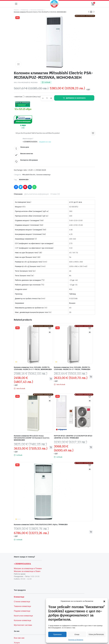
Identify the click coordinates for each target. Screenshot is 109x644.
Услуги (17, 643)
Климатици (25, 10)
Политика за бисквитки (76, 640)
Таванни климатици (22, 606)
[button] (104, 601)
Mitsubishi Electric (29, 175)
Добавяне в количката (76, 98)
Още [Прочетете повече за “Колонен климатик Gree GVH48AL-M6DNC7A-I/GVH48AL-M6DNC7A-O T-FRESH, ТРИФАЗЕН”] (91, 377)
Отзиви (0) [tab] (55, 194)
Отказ (77, 634)
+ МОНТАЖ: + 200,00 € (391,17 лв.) (27, 97)
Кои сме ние (19, 638)
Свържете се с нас (45, 142)
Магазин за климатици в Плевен (28, 568)
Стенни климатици (22, 602)
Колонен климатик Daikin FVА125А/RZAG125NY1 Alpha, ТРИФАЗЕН (41, 525)
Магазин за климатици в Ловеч (27, 571)
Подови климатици (22, 611)
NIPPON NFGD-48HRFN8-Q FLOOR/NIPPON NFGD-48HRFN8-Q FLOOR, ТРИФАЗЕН (73, 437)
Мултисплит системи (23, 625)
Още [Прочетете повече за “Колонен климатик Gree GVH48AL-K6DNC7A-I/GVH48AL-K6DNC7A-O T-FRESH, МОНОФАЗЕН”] (51, 379)
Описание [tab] (18, 194)
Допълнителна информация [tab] (36, 194)
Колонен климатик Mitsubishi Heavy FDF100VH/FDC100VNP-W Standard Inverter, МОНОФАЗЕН (32, 438)
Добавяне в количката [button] (51, 447)
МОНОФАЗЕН (24, 180)
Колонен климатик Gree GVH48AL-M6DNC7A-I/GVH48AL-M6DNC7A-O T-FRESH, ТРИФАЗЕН (72, 368)
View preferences (96, 634)
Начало (16, 10)
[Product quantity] (47, 98)
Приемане (57, 634)
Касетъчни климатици (23, 616)
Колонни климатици (37, 10)
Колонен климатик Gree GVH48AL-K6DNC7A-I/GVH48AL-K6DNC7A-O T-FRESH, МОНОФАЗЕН (33, 368)
